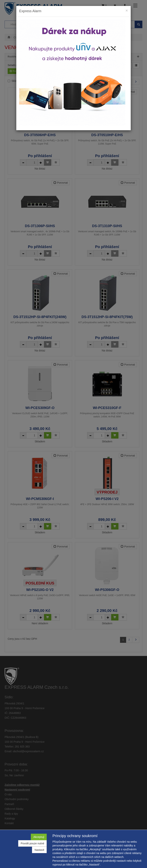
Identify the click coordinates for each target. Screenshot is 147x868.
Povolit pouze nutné (32, 843)
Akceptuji (39, 837)
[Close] (127, 10)
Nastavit (39, 850)
